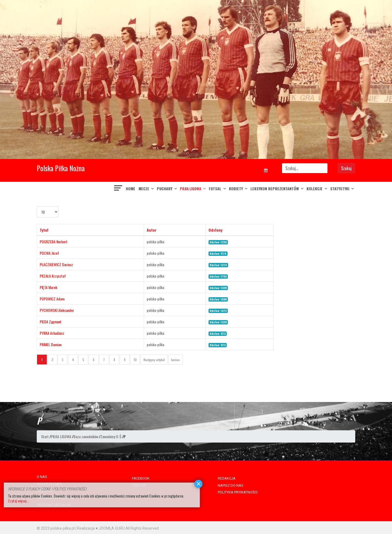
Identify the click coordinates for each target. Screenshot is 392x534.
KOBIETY (236, 188)
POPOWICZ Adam (52, 299)
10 (135, 360)
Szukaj (346, 168)
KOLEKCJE (315, 188)
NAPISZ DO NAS (231, 485)
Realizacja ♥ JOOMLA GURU (101, 528)
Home (131, 188)
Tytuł (44, 230)
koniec (176, 360)
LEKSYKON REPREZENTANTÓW (275, 188)
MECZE (144, 188)
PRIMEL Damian (51, 344)
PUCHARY (165, 188)
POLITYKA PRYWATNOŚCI (238, 492)
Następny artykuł (154, 360)
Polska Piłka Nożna (61, 168)
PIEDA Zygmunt (51, 322)
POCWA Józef (49, 253)
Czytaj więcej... (18, 501)
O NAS (42, 477)
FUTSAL (215, 188)
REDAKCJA (227, 478)
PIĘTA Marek (48, 287)
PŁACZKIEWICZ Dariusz (56, 264)
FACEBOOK (141, 478)
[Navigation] (118, 189)
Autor (152, 230)
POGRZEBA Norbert (54, 242)
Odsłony (215, 230)
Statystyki (340, 188)
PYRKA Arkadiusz (52, 333)
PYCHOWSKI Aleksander (57, 310)
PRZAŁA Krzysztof (53, 276)
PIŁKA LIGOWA (191, 188)
